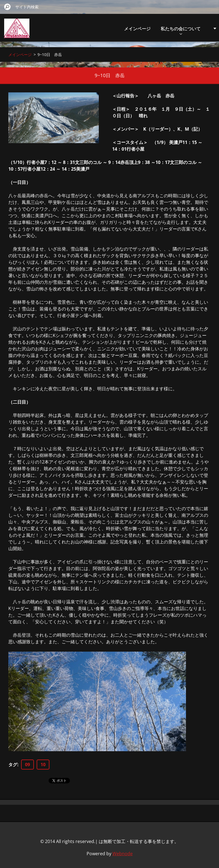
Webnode (123, 854)
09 (27, 765)
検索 (7, 7)
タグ (13, 765)
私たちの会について (181, 30)
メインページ (137, 29)
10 (43, 765)
